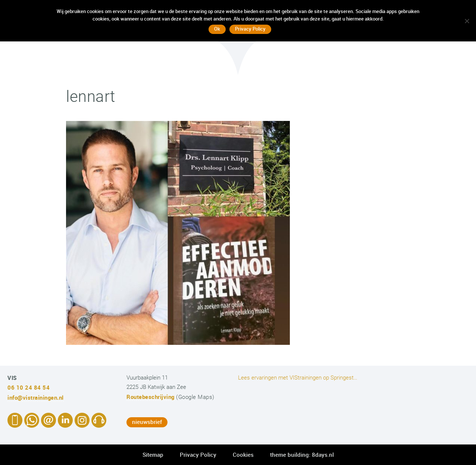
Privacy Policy (198, 455)
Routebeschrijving (151, 397)
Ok (217, 29)
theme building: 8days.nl (302, 455)
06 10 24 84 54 (29, 387)
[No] (467, 21)
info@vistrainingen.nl (36, 397)
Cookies (243, 455)
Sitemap (153, 455)
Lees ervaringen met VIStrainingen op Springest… (298, 378)
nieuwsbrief (147, 422)
